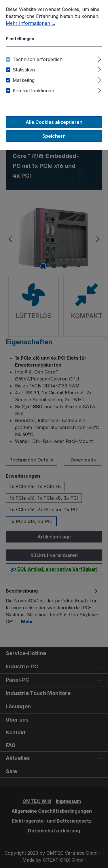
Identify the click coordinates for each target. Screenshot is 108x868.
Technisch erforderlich (38, 59)
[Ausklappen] (100, 58)
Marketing (24, 80)
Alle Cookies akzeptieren (54, 122)
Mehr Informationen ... (30, 23)
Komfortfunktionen (33, 91)
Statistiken (24, 70)
